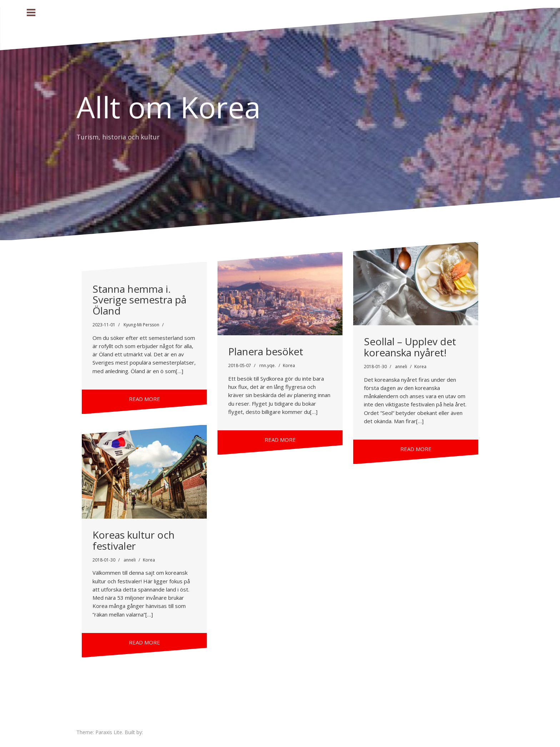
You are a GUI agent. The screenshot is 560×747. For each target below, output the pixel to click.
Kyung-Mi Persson (141, 325)
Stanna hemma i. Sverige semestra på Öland (139, 300)
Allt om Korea (169, 107)
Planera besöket (266, 351)
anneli (401, 367)
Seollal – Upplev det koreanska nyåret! (410, 347)
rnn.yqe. (267, 365)
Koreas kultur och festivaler (134, 540)
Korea (289, 365)
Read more (144, 399)
